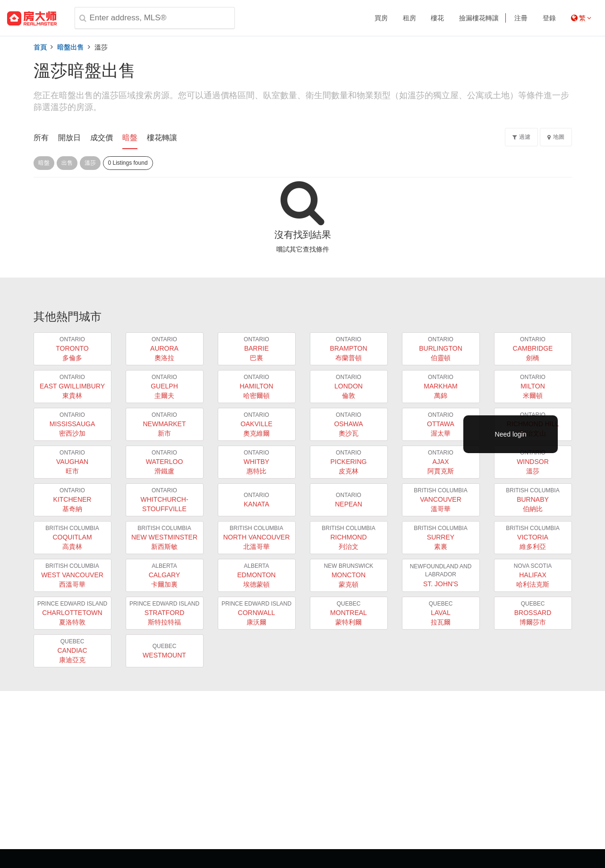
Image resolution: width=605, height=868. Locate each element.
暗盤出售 (70, 47)
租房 (409, 18)
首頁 (40, 47)
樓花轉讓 (162, 138)
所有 (41, 138)
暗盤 (130, 138)
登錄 (549, 18)
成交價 (102, 138)
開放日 (69, 138)
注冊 (521, 18)
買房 (381, 18)
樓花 (437, 18)
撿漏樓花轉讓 (479, 18)
